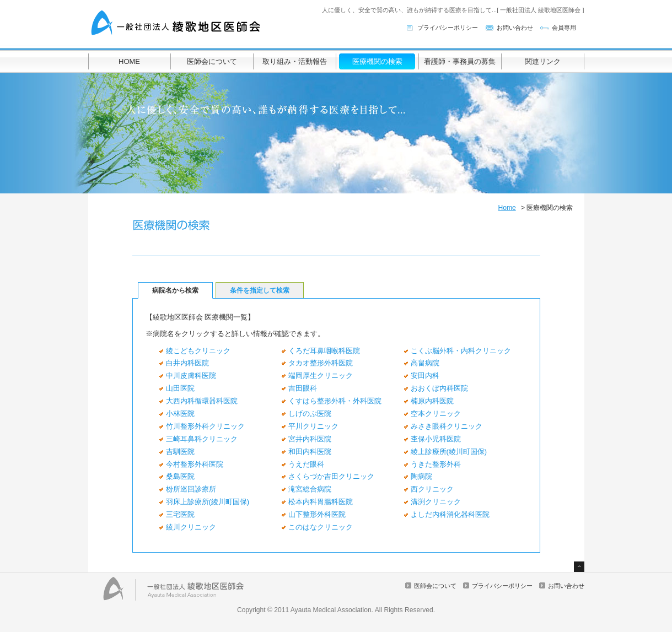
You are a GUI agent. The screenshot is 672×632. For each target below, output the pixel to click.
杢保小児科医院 (436, 439)
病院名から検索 (175, 290)
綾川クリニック (191, 527)
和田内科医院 (310, 452)
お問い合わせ (515, 28)
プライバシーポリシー (448, 28)
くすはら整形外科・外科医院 (335, 401)
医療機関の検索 (377, 61)
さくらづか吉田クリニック (331, 476)
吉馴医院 (180, 452)
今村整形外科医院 (195, 464)
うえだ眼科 (306, 464)
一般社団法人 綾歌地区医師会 (176, 23)
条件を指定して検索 (260, 290)
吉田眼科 (303, 388)
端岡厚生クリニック (321, 376)
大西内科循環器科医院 (202, 401)
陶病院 (421, 476)
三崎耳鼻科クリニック (202, 439)
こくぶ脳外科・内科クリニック (461, 351)
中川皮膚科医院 (191, 376)
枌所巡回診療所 (191, 489)
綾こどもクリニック (198, 351)
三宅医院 (180, 514)
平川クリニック (313, 426)
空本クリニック (436, 414)
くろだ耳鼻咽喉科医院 (324, 351)
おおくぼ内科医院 (439, 388)
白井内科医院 (187, 363)
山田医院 (180, 388)
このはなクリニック (321, 527)
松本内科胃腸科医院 (321, 502)
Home (507, 208)
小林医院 (180, 414)
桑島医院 (180, 476)
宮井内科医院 (310, 439)
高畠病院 (425, 363)
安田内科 (425, 376)
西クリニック (432, 489)
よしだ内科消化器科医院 (450, 514)
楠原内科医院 (432, 401)
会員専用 (564, 28)
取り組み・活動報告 (295, 61)
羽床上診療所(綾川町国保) (208, 502)
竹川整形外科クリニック (205, 426)
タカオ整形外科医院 (321, 363)
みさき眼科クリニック (447, 426)
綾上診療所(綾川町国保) (449, 452)
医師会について (212, 61)
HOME (129, 61)
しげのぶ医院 (310, 414)
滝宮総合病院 (310, 489)
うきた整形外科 (436, 464)
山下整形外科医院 (317, 514)
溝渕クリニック (436, 502)
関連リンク (543, 61)
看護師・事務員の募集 (460, 61)
